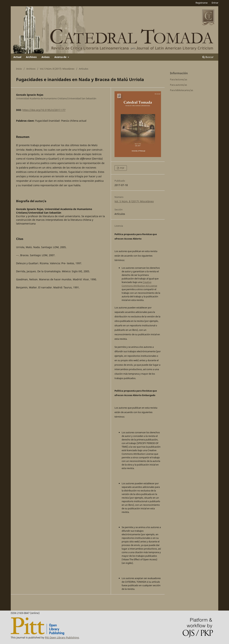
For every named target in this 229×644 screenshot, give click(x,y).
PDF (122, 168)
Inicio (19, 69)
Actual (17, 57)
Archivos (31, 57)
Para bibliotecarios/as (182, 90)
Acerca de (61, 57)
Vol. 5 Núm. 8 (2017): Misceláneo (57, 69)
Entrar (215, 3)
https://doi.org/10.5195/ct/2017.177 (44, 110)
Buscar (208, 57)
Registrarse (202, 3)
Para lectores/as (179, 79)
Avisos (46, 57)
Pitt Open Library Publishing (62, 637)
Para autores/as (178, 85)
